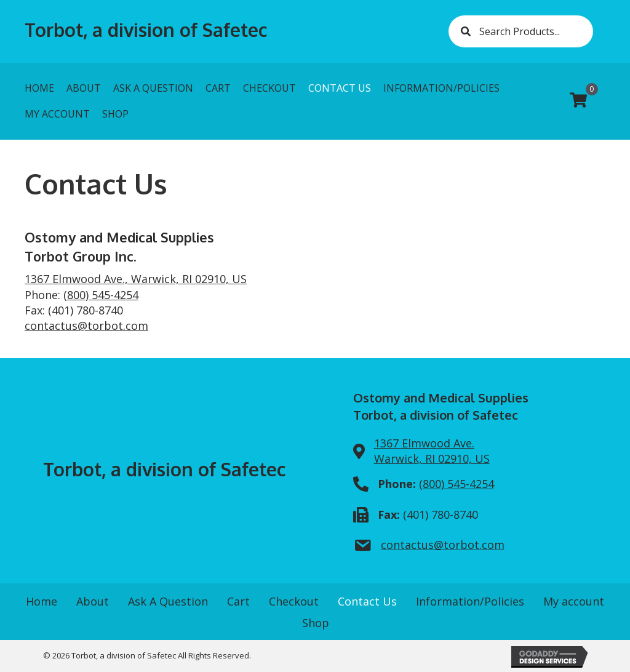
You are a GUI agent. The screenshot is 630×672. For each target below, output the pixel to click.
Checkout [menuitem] (294, 601)
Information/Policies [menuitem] (470, 601)
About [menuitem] (93, 601)
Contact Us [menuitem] (367, 601)
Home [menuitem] (42, 601)
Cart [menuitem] (238, 601)
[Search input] (521, 31)
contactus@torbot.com (86, 326)
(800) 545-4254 (101, 295)
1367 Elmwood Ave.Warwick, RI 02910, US (432, 451)
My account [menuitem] (574, 601)
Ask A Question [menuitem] (168, 601)
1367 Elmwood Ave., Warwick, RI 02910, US (136, 279)
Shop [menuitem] (316, 623)
